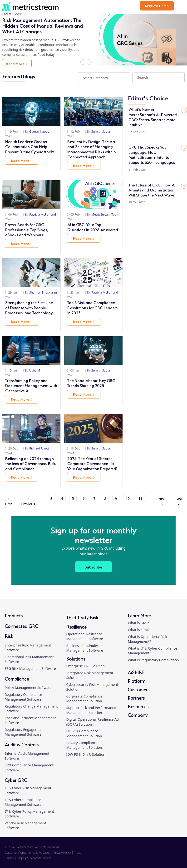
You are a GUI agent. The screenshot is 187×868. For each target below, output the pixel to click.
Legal (20, 858)
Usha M (35, 370)
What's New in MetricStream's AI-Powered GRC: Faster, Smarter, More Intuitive (153, 116)
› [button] (89, 62)
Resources (138, 706)
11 (142, 499)
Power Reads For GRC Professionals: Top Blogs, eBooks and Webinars (27, 229)
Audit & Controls (22, 744)
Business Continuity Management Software (85, 648)
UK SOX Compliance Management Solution (84, 733)
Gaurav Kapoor (40, 131)
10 (129, 499)
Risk (9, 636)
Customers (139, 689)
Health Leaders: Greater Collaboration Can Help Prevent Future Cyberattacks (30, 146)
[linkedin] (151, 855)
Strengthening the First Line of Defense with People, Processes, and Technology (29, 307)
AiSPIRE (136, 672)
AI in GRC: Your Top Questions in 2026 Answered (93, 227)
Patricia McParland (43, 214)
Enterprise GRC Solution (86, 666)
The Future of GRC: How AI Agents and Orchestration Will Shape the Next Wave (152, 189)
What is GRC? (138, 623)
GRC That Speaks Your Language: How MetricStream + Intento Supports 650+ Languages (152, 154)
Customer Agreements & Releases (28, 852)
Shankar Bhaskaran (43, 292)
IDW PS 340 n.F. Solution (86, 754)
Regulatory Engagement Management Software (24, 732)
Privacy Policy (62, 852)
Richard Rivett (39, 448)
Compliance (17, 678)
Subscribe (94, 566)
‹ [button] (83, 62)
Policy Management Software (28, 688)
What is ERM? (138, 630)
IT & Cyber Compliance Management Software (23, 802)
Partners (136, 697)
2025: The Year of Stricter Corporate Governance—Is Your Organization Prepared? (92, 463)
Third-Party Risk (82, 617)
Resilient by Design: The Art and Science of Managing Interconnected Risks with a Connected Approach (92, 149)
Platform (137, 680)
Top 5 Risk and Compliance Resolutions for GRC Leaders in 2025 (92, 307)
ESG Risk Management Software (30, 669)
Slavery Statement (39, 858)
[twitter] (169, 855)
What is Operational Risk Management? (147, 639)
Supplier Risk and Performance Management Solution (91, 710)
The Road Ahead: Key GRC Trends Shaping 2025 (91, 382)
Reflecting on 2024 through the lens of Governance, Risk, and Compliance (31, 463)
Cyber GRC (16, 780)
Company (138, 715)
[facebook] (160, 855)
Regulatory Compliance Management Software (23, 697)
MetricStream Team (105, 214)
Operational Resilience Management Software (85, 636)
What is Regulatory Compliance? (154, 660)
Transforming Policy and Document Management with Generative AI (31, 385)
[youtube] (177, 855)
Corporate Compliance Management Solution (84, 699)
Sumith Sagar (101, 131)
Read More (19, 64)
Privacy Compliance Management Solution (84, 745)
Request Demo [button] (157, 6)
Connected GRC (21, 626)
